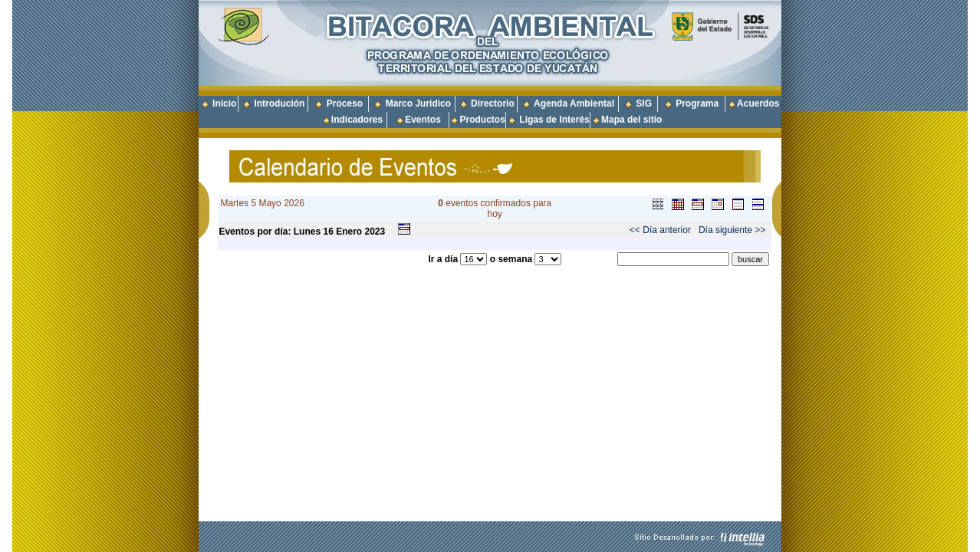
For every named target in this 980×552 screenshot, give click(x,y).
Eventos (423, 120)
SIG (644, 103)
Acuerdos (758, 103)
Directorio (493, 103)
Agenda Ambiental (574, 103)
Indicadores (357, 120)
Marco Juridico (418, 103)
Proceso (345, 103)
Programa (697, 103)
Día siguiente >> (732, 230)
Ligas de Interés (554, 120)
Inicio (224, 103)
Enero (349, 232)
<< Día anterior (660, 230)
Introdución (279, 103)
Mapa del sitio (626, 120)
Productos (482, 120)
